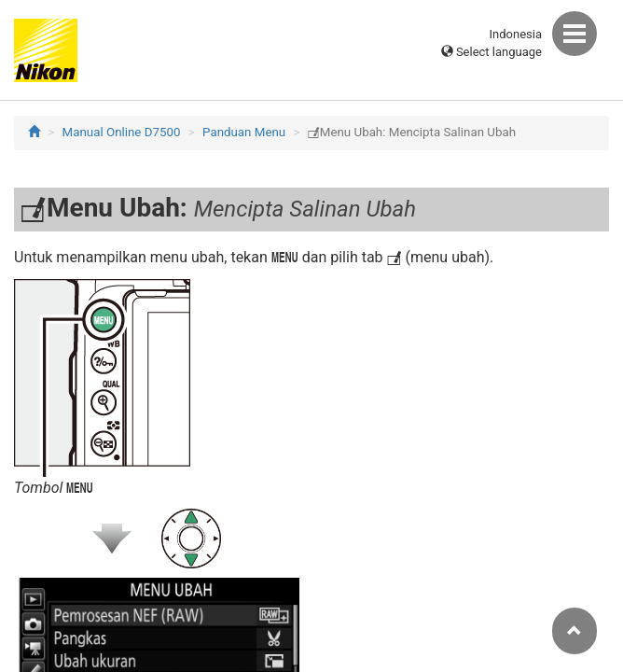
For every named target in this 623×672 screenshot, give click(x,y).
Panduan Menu (244, 132)
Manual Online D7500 (122, 132)
